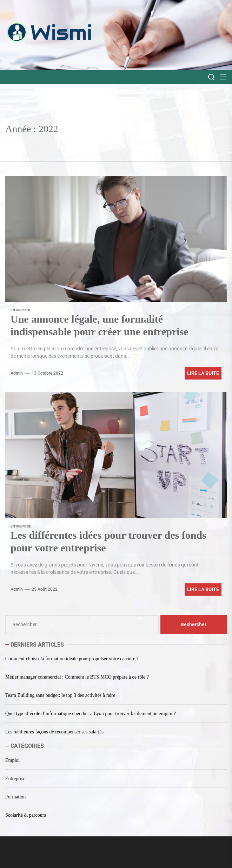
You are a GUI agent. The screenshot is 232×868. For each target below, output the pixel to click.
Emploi (12, 760)
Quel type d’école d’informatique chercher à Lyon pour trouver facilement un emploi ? (91, 714)
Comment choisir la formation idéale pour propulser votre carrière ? (72, 659)
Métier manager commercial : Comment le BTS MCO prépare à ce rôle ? (77, 677)
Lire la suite (203, 373)
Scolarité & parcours (26, 815)
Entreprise (21, 310)
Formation (15, 797)
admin (17, 373)
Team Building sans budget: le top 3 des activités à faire (60, 695)
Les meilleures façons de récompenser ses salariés (54, 732)
